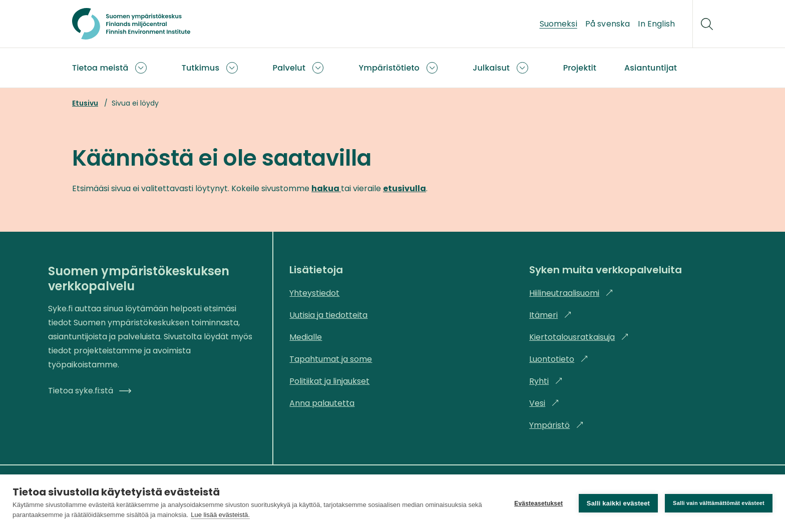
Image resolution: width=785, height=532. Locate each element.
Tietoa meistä (100, 68)
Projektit (580, 68)
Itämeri (550, 315)
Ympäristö (556, 425)
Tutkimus (201, 68)
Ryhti (546, 381)
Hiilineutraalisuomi (571, 293)
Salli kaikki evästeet (618, 503)
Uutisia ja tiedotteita (328, 315)
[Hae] (707, 24)
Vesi (544, 403)
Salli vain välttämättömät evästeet (719, 503)
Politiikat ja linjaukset (329, 381)
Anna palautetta (322, 403)
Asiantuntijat (651, 68)
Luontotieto (559, 359)
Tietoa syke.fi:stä (90, 391)
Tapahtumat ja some (331, 359)
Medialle (306, 337)
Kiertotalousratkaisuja (579, 337)
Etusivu (85, 103)
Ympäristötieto (389, 68)
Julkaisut (491, 68)
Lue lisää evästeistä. (220, 515)
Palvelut (289, 68)
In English (656, 24)
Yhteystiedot (314, 293)
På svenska (608, 24)
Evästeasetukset (538, 503)
